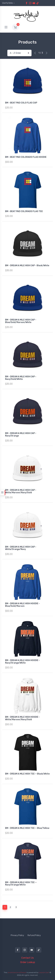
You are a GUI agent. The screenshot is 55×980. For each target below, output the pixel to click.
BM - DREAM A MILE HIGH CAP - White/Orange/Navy (21, 548)
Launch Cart (44, 972)
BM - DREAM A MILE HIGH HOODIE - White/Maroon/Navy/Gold (22, 718)
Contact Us (27, 958)
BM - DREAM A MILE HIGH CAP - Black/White (27, 266)
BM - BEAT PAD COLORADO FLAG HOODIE (26, 157)
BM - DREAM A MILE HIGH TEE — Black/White (27, 774)
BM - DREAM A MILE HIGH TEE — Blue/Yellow (27, 828)
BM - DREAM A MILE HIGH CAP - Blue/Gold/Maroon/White (21, 321)
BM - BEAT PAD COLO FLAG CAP (21, 103)
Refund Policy (34, 935)
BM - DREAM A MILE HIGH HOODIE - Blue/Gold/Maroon (22, 605)
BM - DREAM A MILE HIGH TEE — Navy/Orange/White (21, 884)
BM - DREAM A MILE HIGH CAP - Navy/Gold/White (21, 378)
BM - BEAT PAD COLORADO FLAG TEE (24, 211)
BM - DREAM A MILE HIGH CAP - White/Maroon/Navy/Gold (21, 491)
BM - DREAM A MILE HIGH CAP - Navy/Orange (21, 435)
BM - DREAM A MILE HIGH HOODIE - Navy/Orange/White (22, 662)
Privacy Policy (17, 935)
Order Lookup (28, 962)
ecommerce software (17, 972)
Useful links (8, 3)
